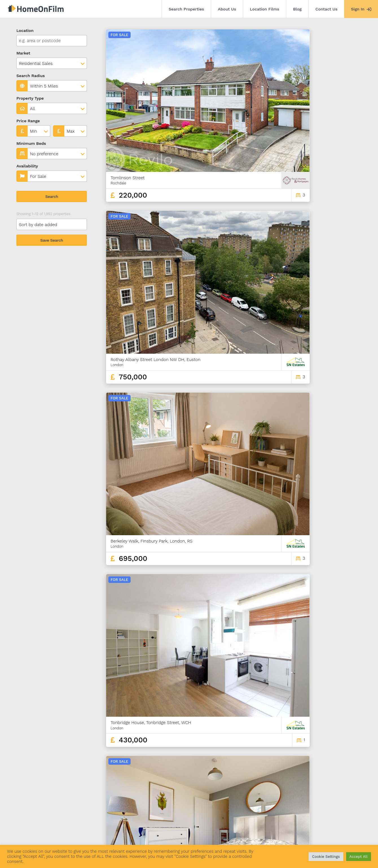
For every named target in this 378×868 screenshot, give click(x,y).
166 (352, 795)
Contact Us (326, 9)
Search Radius (31, 76)
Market (23, 53)
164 (332, 795)
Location (25, 30)
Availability (27, 166)
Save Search (52, 240)
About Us (227, 9)
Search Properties (186, 9)
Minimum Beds (31, 143)
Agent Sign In (178, 836)
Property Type (30, 98)
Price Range (28, 121)
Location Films (265, 9)
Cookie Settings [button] (326, 857)
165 (342, 795)
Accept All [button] (359, 857)
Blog (297, 9)
